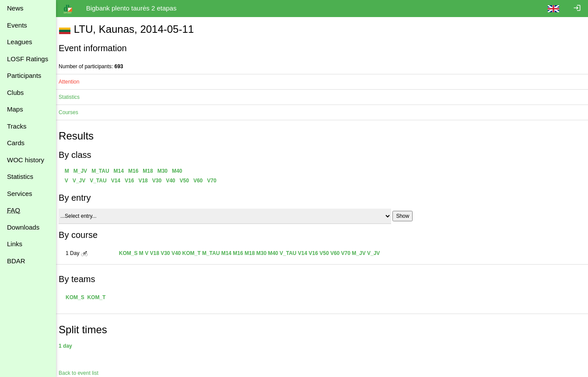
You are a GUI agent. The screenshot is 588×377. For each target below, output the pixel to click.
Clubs (15, 93)
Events (17, 25)
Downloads (23, 227)
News (15, 8)
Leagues (20, 42)
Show (407, 216)
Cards (16, 143)
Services (20, 194)
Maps (15, 109)
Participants (24, 75)
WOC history (26, 160)
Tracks (17, 126)
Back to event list (83, 373)
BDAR (16, 261)
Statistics (20, 176)
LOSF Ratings (28, 59)
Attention (73, 82)
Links (15, 244)
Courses (73, 112)
